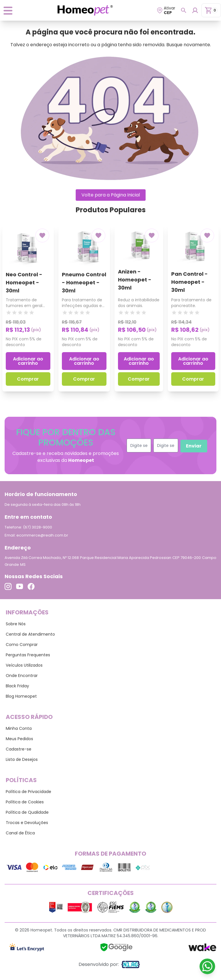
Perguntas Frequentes (28, 655)
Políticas (21, 780)
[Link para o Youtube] (20, 586)
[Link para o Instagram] (8, 586)
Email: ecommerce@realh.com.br (36, 535)
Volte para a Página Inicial (111, 195)
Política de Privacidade (28, 792)
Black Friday (17, 686)
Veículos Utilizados (24, 665)
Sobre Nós (16, 624)
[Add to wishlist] (42, 235)
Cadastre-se (19, 749)
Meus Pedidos (19, 739)
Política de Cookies (25, 802)
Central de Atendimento (30, 634)
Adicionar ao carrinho (28, 361)
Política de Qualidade (27, 812)
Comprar (28, 379)
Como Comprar (22, 645)
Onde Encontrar (22, 676)
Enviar (194, 446)
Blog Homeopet (21, 696)
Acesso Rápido (29, 717)
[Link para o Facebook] (31, 586)
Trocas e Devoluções (27, 823)
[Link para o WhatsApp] (207, 966)
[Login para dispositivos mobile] (195, 10)
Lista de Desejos (22, 759)
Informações (27, 612)
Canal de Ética (20, 833)
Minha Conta (19, 728)
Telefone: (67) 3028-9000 (28, 527)
